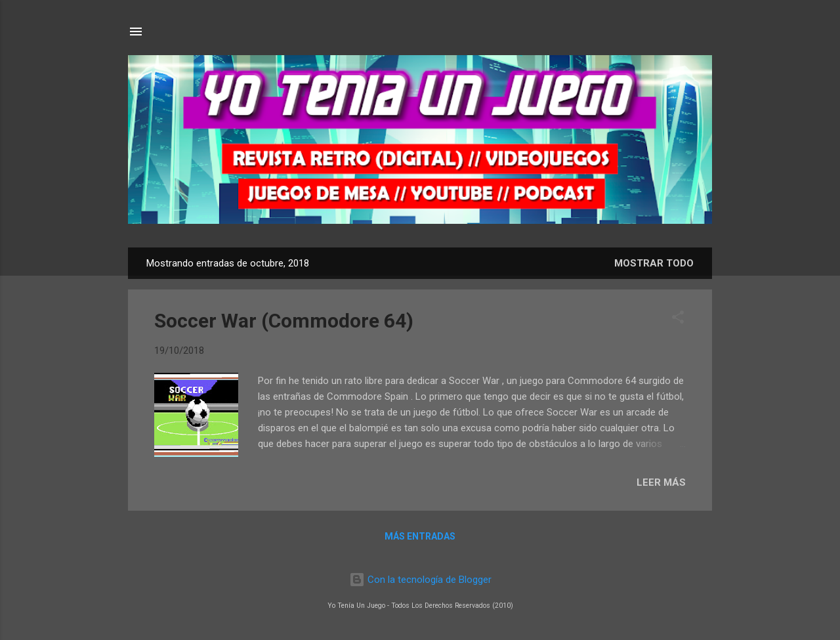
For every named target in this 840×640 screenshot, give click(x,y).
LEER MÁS (661, 482)
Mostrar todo (654, 263)
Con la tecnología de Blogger (420, 580)
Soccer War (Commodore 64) (284, 321)
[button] (678, 319)
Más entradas (420, 536)
